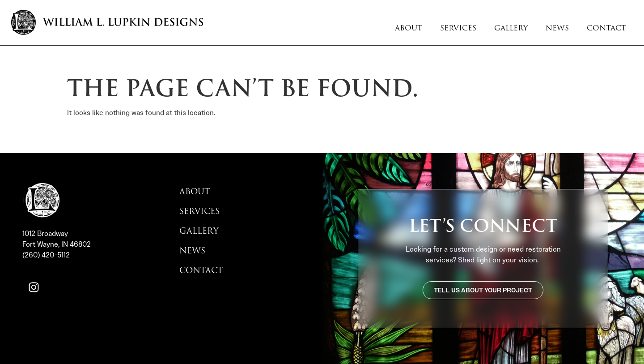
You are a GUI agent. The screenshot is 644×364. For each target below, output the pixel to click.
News (557, 28)
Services (458, 28)
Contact (606, 28)
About (409, 28)
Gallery (511, 28)
